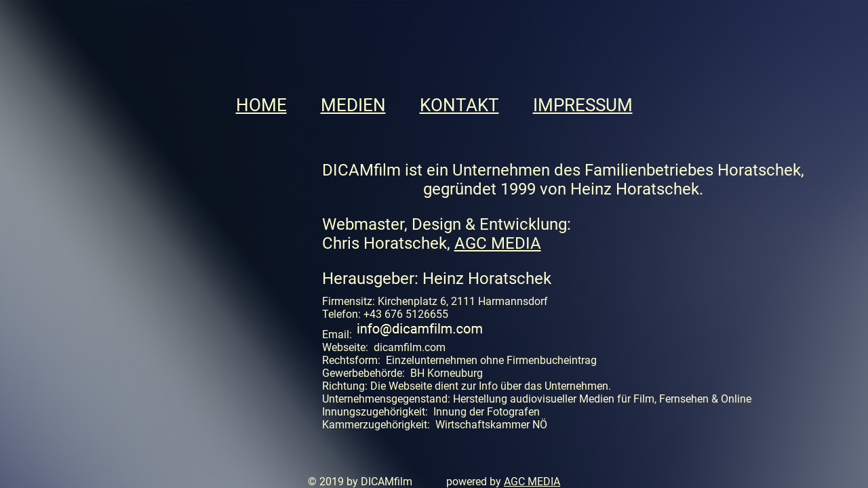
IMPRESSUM (583, 105)
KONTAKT (459, 105)
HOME (261, 105)
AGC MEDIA (498, 243)
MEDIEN (353, 105)
